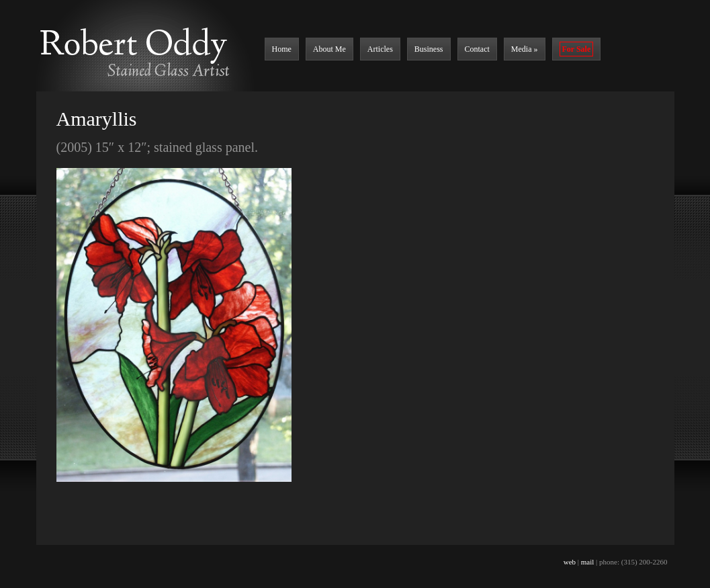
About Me (329, 49)
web (570, 562)
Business (429, 49)
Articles (380, 49)
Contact (477, 49)
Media (525, 49)
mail (588, 562)
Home (282, 49)
